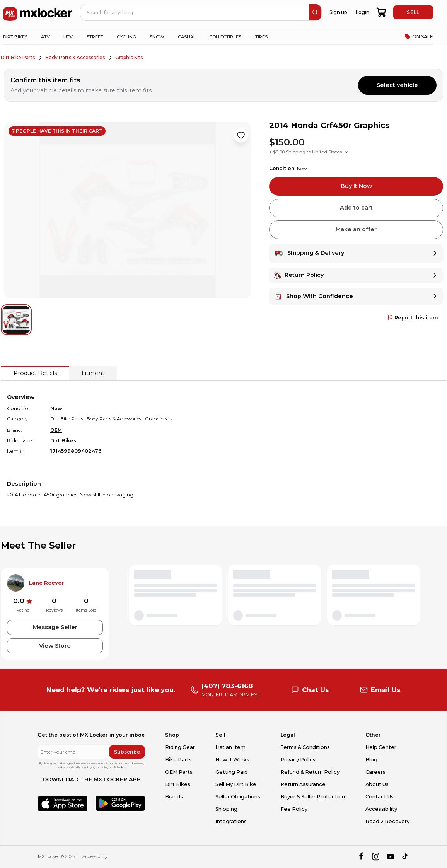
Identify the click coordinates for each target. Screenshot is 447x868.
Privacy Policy (298, 760)
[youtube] (390, 857)
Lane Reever (46, 583)
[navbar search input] (195, 12)
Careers (375, 772)
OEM (56, 430)
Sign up (338, 12)
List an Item (230, 747)
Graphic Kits (129, 57)
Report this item (413, 318)
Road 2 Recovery (387, 821)
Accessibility (381, 809)
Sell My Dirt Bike (236, 784)
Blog (371, 760)
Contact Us (380, 797)
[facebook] (361, 857)
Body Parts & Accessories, (114, 419)
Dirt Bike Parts (18, 57)
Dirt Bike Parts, (67, 419)
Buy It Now (356, 186)
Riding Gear (180, 747)
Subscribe (127, 752)
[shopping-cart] (381, 12)
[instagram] (376, 857)
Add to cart (356, 208)
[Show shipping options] (346, 152)
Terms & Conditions (305, 747)
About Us (377, 784)
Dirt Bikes (63, 441)
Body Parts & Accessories (75, 57)
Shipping (226, 809)
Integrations (231, 821)
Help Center (381, 747)
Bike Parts (178, 760)
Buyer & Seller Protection (313, 797)
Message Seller (55, 627)
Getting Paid (232, 772)
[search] (315, 12)
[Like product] (241, 135)
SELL (413, 12)
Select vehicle (397, 85)
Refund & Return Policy (310, 772)
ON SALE (419, 37)
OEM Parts (179, 772)
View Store (55, 646)
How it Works (232, 760)
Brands (174, 797)
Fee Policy (294, 809)
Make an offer (356, 229)
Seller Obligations (238, 797)
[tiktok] (405, 857)
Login (363, 12)
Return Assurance (303, 784)
